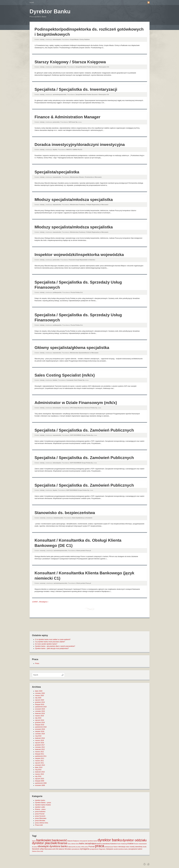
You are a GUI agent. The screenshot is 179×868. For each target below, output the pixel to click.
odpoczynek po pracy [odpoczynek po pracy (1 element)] (74, 847)
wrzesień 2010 (40, 765)
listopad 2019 (40, 705)
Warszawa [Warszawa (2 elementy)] (48, 849)
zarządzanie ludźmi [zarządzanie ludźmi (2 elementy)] (135, 849)
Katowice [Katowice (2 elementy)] (113, 844)
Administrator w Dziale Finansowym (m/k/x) (76, 403)
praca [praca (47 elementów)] (100, 846)
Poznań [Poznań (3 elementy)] (92, 847)
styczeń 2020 (40, 700)
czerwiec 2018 (40, 734)
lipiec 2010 (39, 767)
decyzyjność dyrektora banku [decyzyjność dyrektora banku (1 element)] (89, 841)
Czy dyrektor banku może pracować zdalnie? (50, 642)
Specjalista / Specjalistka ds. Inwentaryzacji (76, 89)
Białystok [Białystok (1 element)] (70, 841)
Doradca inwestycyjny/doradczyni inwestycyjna (80, 145)
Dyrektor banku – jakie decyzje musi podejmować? (52, 648)
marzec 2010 (40, 774)
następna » (45, 602)
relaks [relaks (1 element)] (127, 847)
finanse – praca (40, 809)
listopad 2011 (40, 754)
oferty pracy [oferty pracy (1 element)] (85, 847)
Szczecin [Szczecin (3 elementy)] (36, 849)
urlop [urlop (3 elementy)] (42, 849)
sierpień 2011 (40, 758)
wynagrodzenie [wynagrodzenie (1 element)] (94, 849)
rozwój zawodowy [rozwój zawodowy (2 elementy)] (136, 847)
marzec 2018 (40, 740)
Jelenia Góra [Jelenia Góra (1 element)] (75, 844)
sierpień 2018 (40, 731)
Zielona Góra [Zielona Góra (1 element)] (36, 851)
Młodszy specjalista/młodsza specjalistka (74, 200)
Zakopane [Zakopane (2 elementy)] (110, 849)
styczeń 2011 (40, 763)
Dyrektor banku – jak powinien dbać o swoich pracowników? (55, 646)
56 (40, 602)
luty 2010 (38, 776)
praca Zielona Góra (42, 823)
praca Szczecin (40, 816)
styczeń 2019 (40, 720)
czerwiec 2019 (40, 711)
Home (32, 2)
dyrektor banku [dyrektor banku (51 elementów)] (110, 840)
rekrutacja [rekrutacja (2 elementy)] (122, 847)
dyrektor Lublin (40, 807)
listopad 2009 (40, 781)
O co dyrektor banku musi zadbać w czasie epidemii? (53, 639)
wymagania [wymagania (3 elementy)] (85, 849)
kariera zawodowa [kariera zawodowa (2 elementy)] (103, 844)
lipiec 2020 (39, 691)
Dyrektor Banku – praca (43, 803)
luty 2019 (38, 718)
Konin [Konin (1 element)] (119, 844)
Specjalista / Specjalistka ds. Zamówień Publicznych (84, 430)
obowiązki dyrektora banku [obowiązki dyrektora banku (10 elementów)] (53, 846)
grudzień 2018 (40, 722)
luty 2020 (38, 698)
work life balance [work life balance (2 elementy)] (58, 849)
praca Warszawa (41, 818)
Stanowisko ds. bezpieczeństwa (65, 513)
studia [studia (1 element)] (145, 847)
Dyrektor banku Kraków (43, 805)
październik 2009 (41, 783)
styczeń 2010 (40, 779)
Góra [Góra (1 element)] (69, 844)
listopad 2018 (40, 725)
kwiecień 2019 (40, 713)
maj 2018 (38, 736)
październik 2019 (41, 707)
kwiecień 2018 (40, 738)
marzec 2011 (40, 761)
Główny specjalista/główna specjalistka (72, 348)
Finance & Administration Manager (68, 117)
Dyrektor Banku (50, 11)
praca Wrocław (40, 821)
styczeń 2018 (40, 743)
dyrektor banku (40, 800)
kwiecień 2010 (40, 772)
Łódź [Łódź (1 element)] (42, 851)
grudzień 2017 (40, 745)
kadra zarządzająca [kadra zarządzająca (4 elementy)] (88, 843)
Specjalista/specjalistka (57, 172)
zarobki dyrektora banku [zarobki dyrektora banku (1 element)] (121, 849)
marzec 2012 (40, 752)
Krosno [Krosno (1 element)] (136, 844)
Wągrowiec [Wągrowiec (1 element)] (102, 849)
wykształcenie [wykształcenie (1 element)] (75, 849)
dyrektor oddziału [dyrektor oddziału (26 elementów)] (134, 840)
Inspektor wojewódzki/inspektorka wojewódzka (79, 255)
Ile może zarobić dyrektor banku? (46, 644)
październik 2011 (41, 756)
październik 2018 (41, 727)
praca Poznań (40, 814)
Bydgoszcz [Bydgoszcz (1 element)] (76, 841)
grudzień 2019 (40, 702)
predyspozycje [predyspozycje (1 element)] (109, 847)
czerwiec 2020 (40, 693)
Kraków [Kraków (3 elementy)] (130, 844)
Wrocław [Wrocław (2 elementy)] (68, 849)
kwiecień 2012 (40, 749)
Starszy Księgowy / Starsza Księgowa (70, 62)
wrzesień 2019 (40, 709)
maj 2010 (38, 770)
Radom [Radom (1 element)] (116, 847)
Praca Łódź (39, 825)
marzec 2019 (40, 716)
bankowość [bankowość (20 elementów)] (59, 840)
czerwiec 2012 (40, 747)
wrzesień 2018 (40, 729)
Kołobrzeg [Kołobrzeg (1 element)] (124, 844)
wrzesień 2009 (40, 785)
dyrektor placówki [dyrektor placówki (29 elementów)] (45, 843)
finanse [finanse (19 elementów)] (63, 843)
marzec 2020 (40, 696)
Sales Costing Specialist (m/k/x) (65, 375)
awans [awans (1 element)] (34, 841)
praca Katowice (40, 812)
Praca (37, 663)
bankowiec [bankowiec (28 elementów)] (44, 840)
